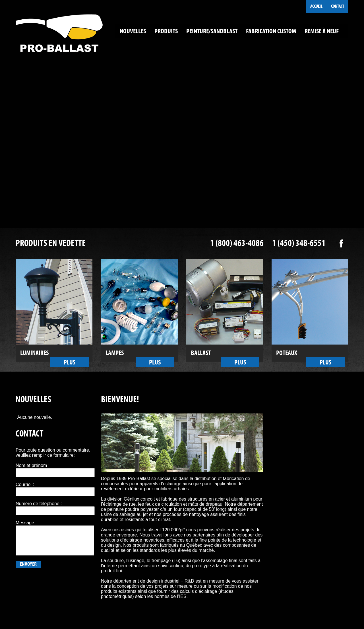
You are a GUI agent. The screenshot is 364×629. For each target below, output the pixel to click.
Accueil (316, 6)
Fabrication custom (271, 31)
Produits (166, 31)
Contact (338, 6)
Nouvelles (133, 31)
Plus (70, 362)
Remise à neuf (322, 31)
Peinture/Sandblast (212, 31)
